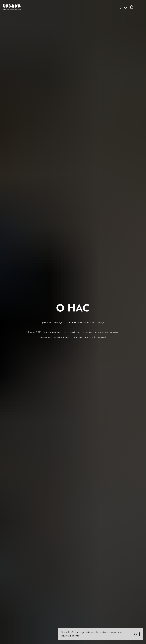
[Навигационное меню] (141, 7)
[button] (119, 7)
